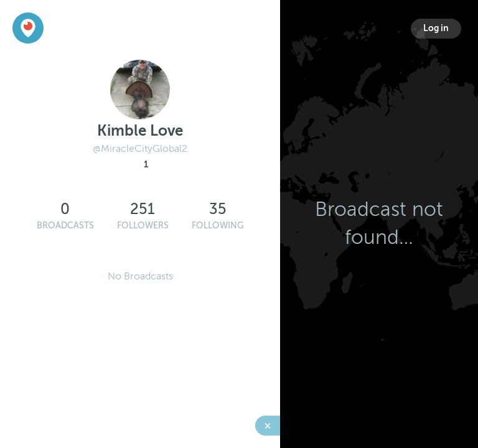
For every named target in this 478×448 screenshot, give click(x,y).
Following (218, 226)
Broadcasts (65, 226)
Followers (143, 226)
